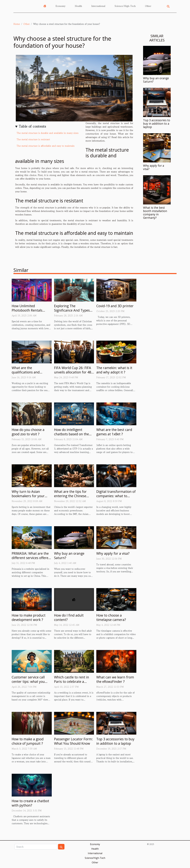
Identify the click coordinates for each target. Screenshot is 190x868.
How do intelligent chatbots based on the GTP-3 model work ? (71, 434)
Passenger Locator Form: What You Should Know (74, 741)
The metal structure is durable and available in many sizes (48, 133)
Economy (61, 6)
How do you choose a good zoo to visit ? (28, 432)
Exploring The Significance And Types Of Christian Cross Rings (73, 310)
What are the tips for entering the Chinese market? (70, 496)
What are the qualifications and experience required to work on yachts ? (29, 374)
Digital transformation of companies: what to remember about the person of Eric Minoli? (116, 498)
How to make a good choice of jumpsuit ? (28, 741)
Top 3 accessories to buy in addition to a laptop (157, 124)
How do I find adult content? (69, 617)
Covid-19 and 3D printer (115, 306)
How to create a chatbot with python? (30, 803)
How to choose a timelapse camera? (111, 617)
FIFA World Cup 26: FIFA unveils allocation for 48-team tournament (73, 372)
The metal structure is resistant (33, 139)
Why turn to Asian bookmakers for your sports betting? (28, 496)
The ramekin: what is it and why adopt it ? (114, 370)
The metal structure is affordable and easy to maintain (46, 146)
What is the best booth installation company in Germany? (155, 213)
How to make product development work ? (29, 617)
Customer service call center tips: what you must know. (28, 681)
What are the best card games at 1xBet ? (114, 432)
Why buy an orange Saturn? (156, 80)
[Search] (36, 847)
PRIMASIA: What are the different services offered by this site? (31, 558)
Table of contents (32, 126)
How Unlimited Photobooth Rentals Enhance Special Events (30, 310)
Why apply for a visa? (154, 167)
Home (17, 24)
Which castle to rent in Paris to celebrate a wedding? (72, 681)
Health (78, 6)
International (98, 6)
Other (148, 6)
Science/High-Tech (125, 6)
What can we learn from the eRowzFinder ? (115, 679)
